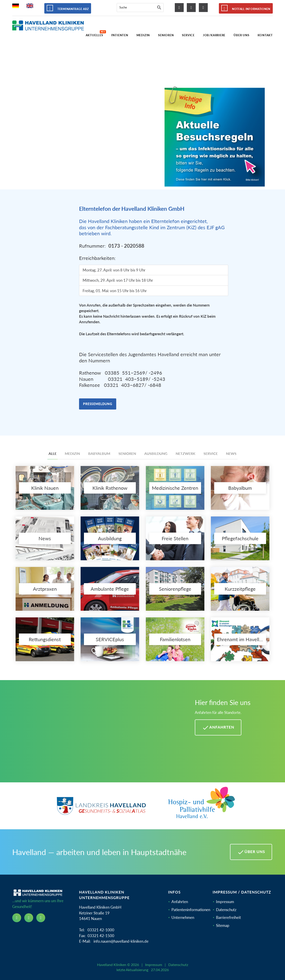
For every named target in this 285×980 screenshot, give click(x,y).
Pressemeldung (98, 404)
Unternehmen (183, 917)
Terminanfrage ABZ (68, 8)
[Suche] (159, 8)
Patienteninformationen (191, 910)
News (231, 453)
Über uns (251, 852)
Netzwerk (185, 453)
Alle (53, 453)
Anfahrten (180, 902)
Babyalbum (99, 453)
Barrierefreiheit (228, 917)
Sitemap (223, 925)
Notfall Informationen (246, 8)
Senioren (127, 453)
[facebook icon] (179, 8)
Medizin (72, 453)
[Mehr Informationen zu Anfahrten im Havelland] (98, 735)
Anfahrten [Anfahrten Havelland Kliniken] (218, 728)
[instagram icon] (191, 8)
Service (211, 453)
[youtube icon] (203, 8)
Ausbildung (156, 453)
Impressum (225, 902)
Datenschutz (226, 910)
